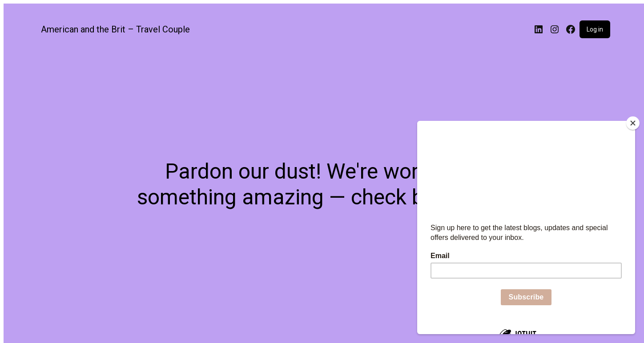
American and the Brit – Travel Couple (115, 29)
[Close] (633, 123)
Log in (595, 29)
